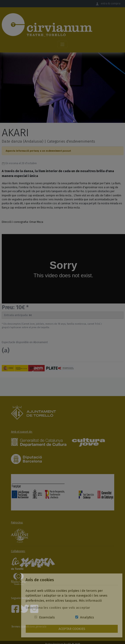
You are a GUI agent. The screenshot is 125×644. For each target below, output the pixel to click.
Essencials (47, 617)
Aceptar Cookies (72, 629)
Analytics (87, 617)
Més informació (90, 601)
